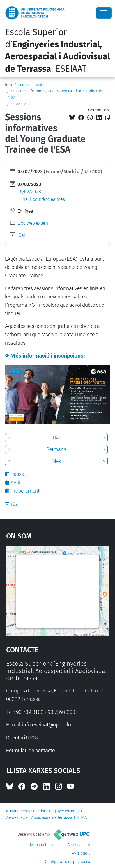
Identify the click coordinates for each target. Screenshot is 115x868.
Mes (56, 461)
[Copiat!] (108, 118)
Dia (56, 438)
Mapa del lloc (41, 845)
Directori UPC (21, 738)
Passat (18, 474)
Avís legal (80, 853)
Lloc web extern (33, 223)
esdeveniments (31, 85)
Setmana (56, 449)
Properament (25, 491)
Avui (15, 482)
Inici (9, 85)
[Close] (104, 13)
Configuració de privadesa (68, 862)
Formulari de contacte (31, 750)
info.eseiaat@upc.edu (47, 725)
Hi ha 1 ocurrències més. (42, 199)
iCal (21, 235)
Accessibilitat (79, 845)
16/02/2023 (29, 192)
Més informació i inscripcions (47, 356)
